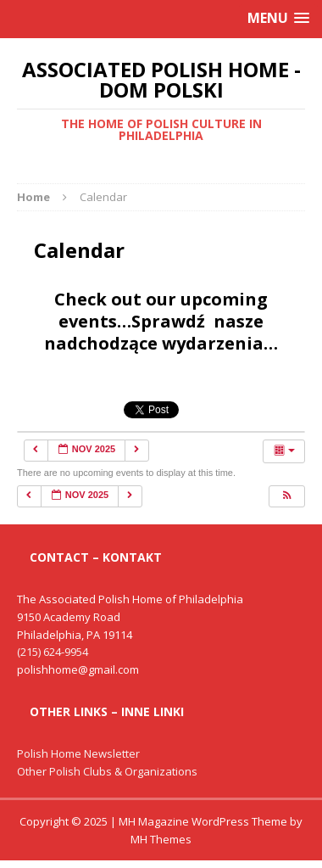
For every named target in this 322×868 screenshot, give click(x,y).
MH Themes (161, 839)
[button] (286, 496)
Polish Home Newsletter (78, 753)
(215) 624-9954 (53, 652)
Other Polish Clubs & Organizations (107, 771)
